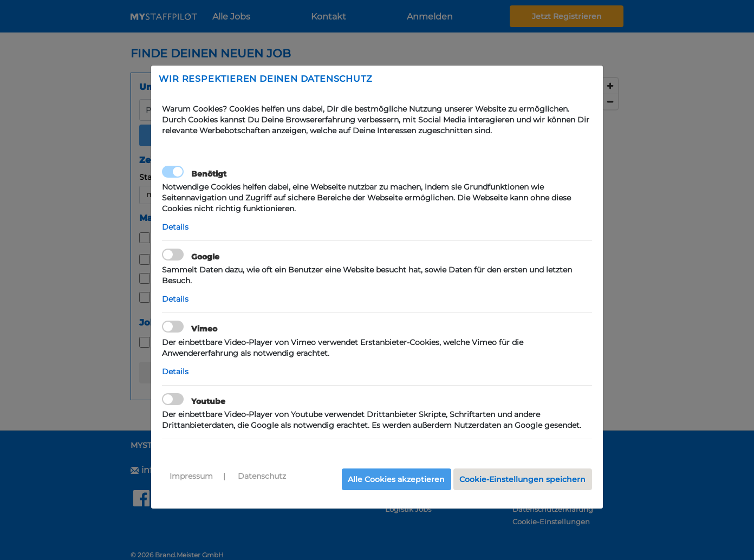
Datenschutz (262, 476)
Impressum (191, 476)
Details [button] (175, 227)
